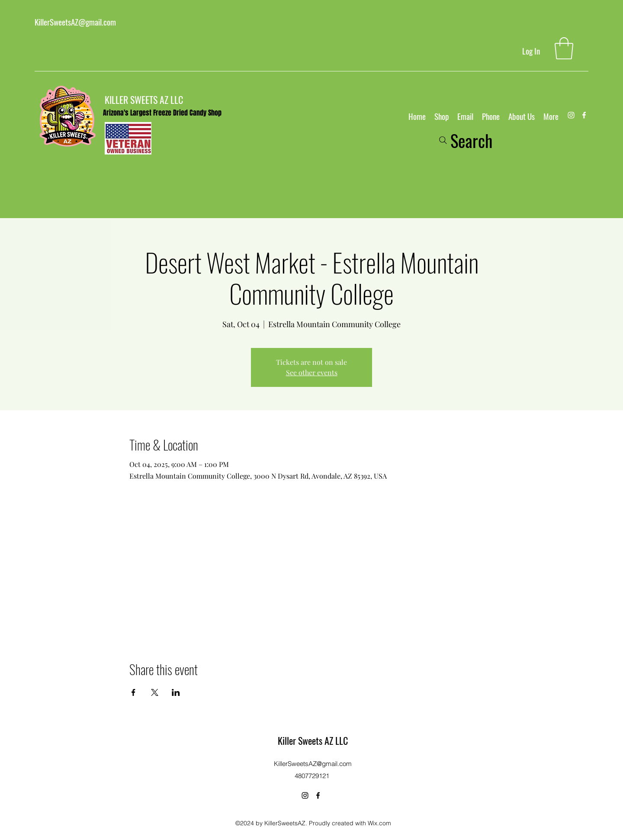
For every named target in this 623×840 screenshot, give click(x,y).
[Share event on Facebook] (133, 692)
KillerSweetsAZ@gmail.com (75, 22)
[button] (564, 48)
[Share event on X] (155, 692)
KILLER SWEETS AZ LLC (144, 100)
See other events (312, 372)
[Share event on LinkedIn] (176, 692)
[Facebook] (584, 115)
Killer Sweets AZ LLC (313, 740)
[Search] (465, 140)
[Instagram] (571, 115)
